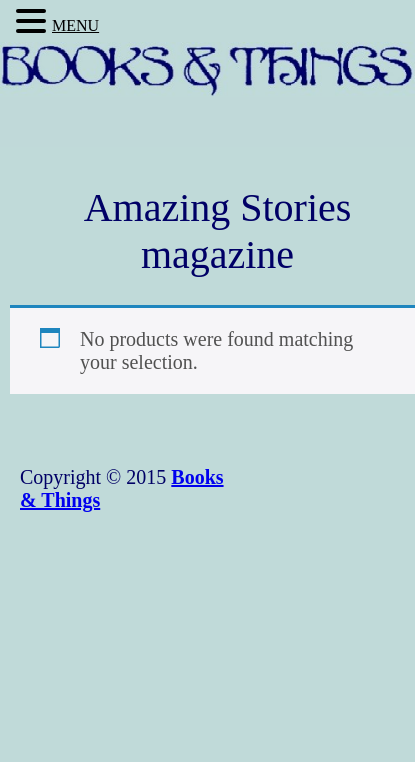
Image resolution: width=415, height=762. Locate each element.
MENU (75, 25)
